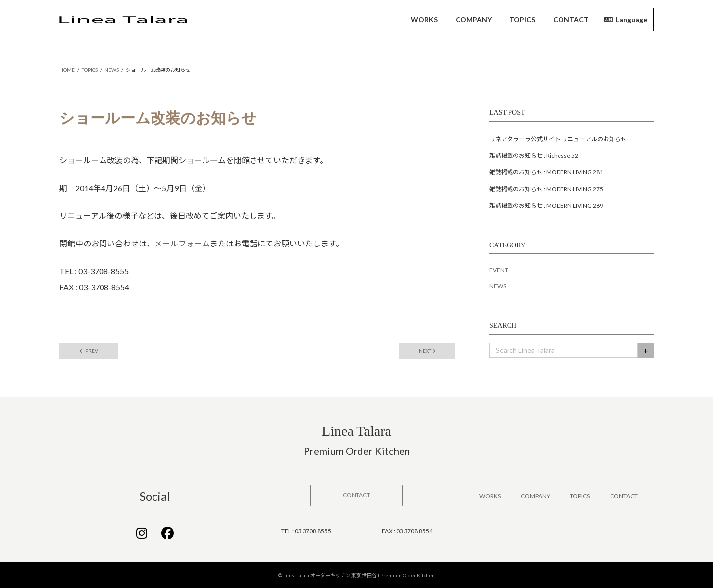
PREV (89, 351)
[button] (356, 495)
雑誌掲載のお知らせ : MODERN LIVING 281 (546, 172)
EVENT (499, 270)
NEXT (427, 351)
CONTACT (624, 496)
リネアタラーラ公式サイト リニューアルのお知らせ (558, 139)
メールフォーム (182, 243)
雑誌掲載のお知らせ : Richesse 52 (534, 156)
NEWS (498, 286)
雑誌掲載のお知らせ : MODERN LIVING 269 (546, 206)
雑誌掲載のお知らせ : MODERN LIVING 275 (546, 189)
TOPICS (580, 496)
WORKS (490, 496)
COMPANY (535, 496)
